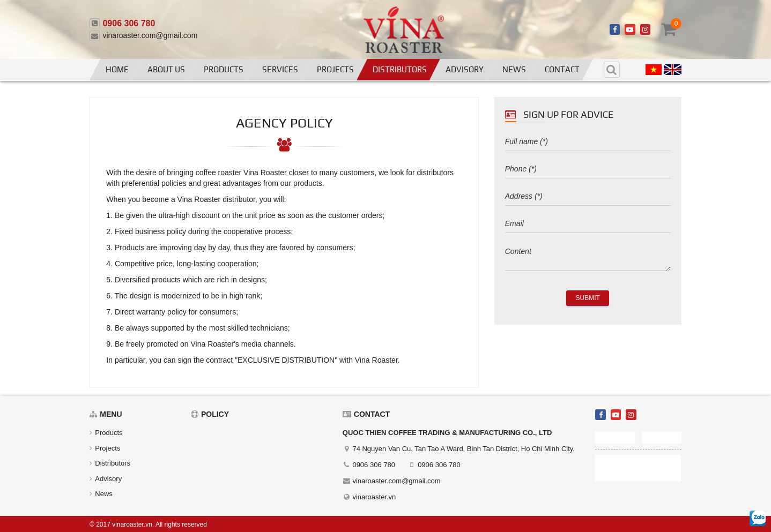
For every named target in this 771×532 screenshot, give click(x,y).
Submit (588, 298)
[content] (588, 257)
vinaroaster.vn (374, 497)
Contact (562, 69)
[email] (588, 224)
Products (224, 69)
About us (166, 69)
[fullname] (588, 142)
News (514, 69)
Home (117, 69)
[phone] (588, 169)
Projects (335, 69)
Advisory (465, 69)
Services (280, 69)
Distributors (400, 69)
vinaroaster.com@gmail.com (150, 35)
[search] (612, 70)
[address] (588, 197)
